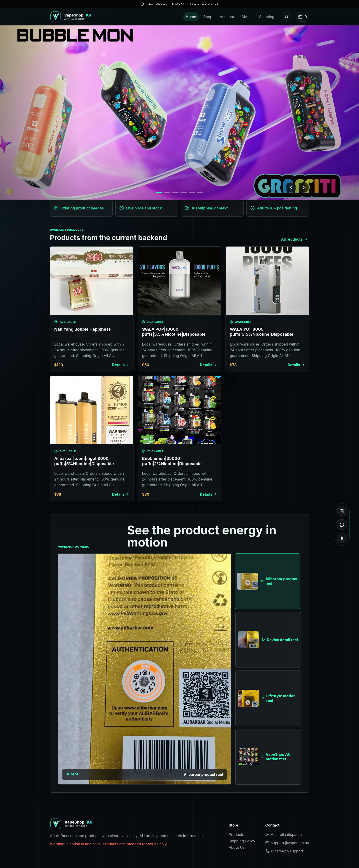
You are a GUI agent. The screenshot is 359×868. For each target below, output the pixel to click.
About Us (237, 847)
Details (121, 365)
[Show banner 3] (175, 192)
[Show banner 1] (159, 192)
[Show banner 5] (192, 192)
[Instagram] (342, 511)
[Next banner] (304, 187)
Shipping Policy (242, 841)
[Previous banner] (291, 187)
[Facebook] (342, 538)
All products (294, 239)
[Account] (286, 17)
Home (191, 17)
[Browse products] (179, 113)
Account (227, 17)
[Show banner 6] (200, 192)
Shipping (267, 17)
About (247, 17)
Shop (208, 17)
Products (237, 835)
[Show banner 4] (184, 192)
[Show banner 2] (167, 192)
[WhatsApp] (342, 525)
